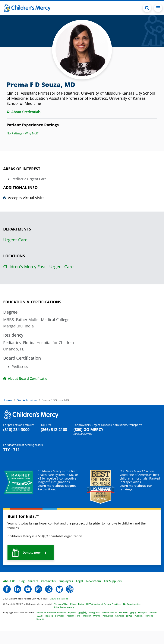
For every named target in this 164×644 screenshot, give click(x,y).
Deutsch (123, 612)
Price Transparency (64, 607)
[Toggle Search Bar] (147, 8)
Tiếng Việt (94, 612)
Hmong (149, 616)
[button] (31, 553)
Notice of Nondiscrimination (51, 612)
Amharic (119, 616)
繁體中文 (83, 612)
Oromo (97, 616)
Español (72, 612)
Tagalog (49, 616)
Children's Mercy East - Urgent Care (38, 267)
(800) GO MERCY (88, 429)
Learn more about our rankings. (136, 487)
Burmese (60, 616)
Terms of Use (61, 604)
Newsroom (94, 581)
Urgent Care (15, 240)
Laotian (153, 612)
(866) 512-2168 (54, 429)
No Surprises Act (132, 604)
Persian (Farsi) (74, 616)
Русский (139, 616)
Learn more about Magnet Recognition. (57, 487)
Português (108, 616)
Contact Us (48, 581)
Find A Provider (27, 400)
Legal (80, 581)
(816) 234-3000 (16, 429)
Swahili (40, 619)
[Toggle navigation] (158, 8)
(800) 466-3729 (83, 434)
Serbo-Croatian (109, 612)
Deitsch (87, 616)
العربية (40, 616)
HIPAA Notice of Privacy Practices (104, 604)
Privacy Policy (77, 604)
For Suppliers (113, 581)
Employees (66, 581)
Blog (22, 581)
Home (8, 400)
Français (142, 612)
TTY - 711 (11, 450)
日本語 (129, 616)
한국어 (133, 612)
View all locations (59, 599)
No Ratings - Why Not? (23, 133)
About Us (9, 581)
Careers (33, 581)
